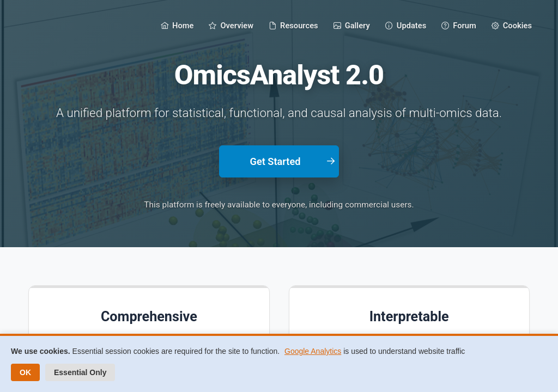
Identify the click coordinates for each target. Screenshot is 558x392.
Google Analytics (313, 351)
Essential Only (80, 372)
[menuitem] (177, 25)
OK (25, 372)
